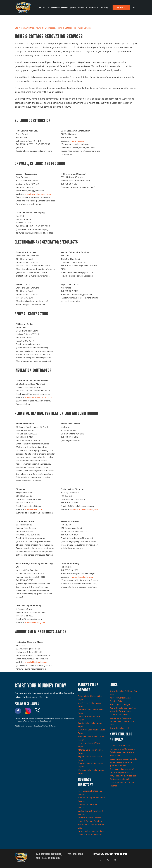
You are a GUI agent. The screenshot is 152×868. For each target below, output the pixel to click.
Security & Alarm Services (90, 818)
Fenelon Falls (116, 701)
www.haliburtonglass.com (36, 662)
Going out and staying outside (123, 759)
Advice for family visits (120, 779)
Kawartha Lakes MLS (119, 728)
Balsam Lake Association (121, 718)
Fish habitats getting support (123, 749)
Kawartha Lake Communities (123, 708)
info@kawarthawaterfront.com (110, 854)
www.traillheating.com (35, 622)
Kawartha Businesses (45, 28)
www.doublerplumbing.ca (81, 577)
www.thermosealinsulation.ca (38, 397)
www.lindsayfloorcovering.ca (38, 194)
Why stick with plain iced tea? (123, 776)
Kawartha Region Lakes (120, 711)
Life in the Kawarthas (24, 28)
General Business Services (90, 835)
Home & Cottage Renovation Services (74, 28)
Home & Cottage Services (90, 821)
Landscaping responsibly (121, 772)
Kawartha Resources (119, 715)
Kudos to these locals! (120, 746)
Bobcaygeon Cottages (120, 705)
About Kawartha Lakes (120, 698)
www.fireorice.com (33, 509)
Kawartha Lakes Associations (91, 831)
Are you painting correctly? (122, 769)
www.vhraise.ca (77, 141)
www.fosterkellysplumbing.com (84, 509)
